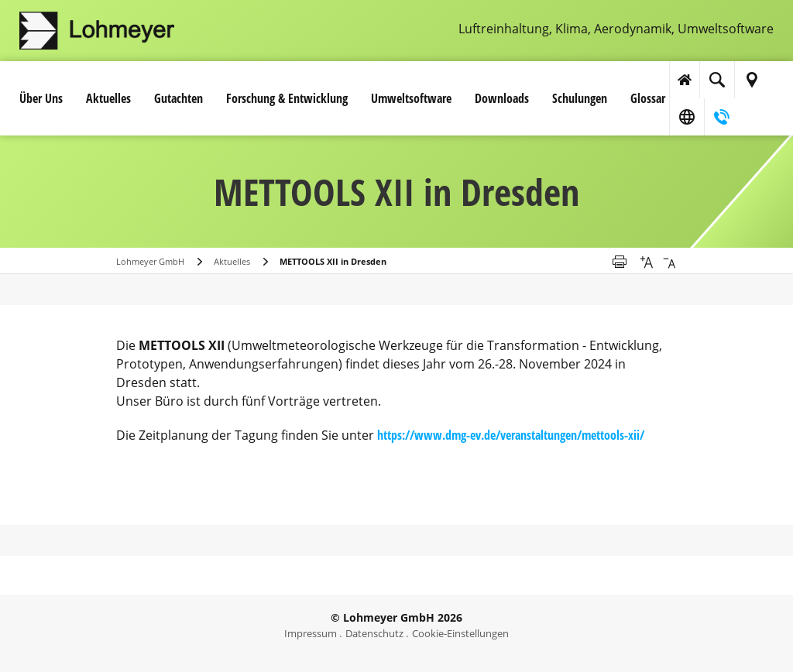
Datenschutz (374, 633)
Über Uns (41, 98)
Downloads (502, 98)
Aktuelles (108, 98)
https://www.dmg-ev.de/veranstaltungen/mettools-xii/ (511, 435)
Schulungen (580, 98)
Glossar (648, 98)
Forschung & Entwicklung (287, 98)
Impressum (311, 633)
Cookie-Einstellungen (460, 633)
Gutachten (179, 98)
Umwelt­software (411, 98)
